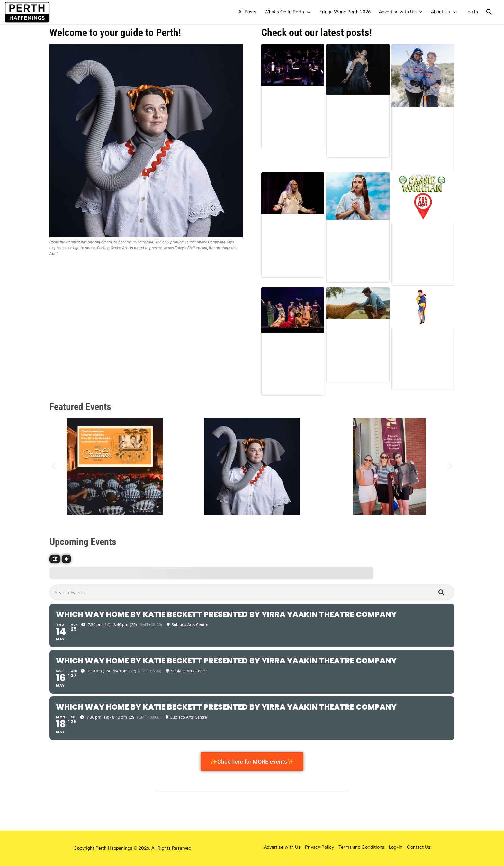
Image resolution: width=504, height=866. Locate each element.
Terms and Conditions (361, 847)
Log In (472, 12)
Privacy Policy (319, 847)
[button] (54, 466)
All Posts (247, 12)
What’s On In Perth (284, 12)
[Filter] (55, 559)
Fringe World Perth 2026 (345, 12)
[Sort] (66, 559)
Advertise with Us (397, 12)
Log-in (396, 847)
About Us (441, 12)
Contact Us (419, 847)
